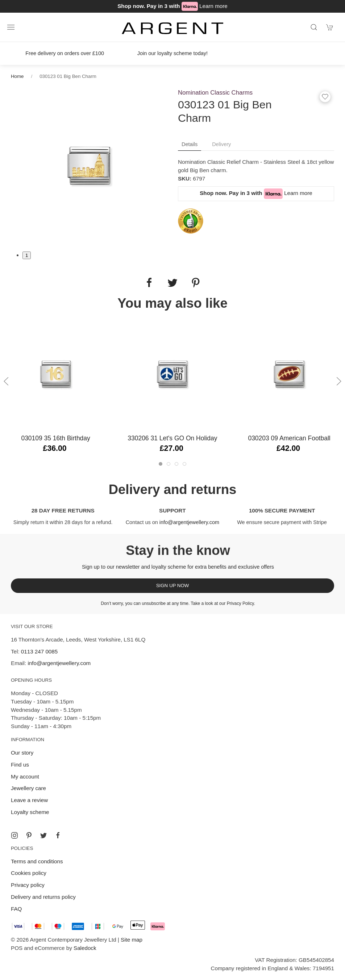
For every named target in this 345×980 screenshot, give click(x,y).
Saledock (85, 948)
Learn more (213, 6)
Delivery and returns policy (43, 897)
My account (25, 776)
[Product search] (314, 27)
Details (190, 144)
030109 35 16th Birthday (55, 438)
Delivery (221, 144)
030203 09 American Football (289, 438)
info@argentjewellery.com (189, 522)
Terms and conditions (37, 861)
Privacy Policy (240, 603)
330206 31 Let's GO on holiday (172, 438)
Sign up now (173, 585)
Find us (20, 765)
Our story (22, 753)
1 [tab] (27, 255)
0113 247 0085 (39, 651)
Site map (132, 940)
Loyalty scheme (30, 812)
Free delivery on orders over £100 (65, 53)
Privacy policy (28, 885)
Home (17, 76)
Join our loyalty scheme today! (172, 53)
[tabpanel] (89, 165)
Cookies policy (29, 873)
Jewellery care (28, 788)
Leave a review (29, 800)
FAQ (16, 909)
